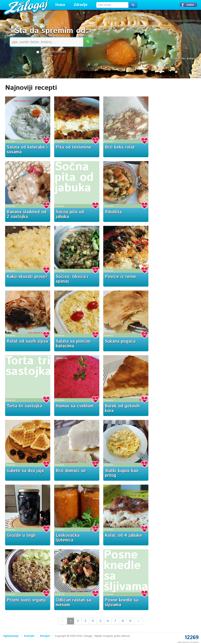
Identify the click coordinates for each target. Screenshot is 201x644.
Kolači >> (193, 59)
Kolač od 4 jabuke (123, 536)
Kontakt (29, 636)
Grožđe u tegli (21, 536)
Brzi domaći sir (71, 471)
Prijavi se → (188, 5)
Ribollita (113, 212)
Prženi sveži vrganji (26, 600)
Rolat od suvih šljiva (27, 342)
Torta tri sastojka (28, 366)
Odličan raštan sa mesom (73, 603)
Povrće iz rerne (120, 277)
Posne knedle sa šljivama (126, 571)
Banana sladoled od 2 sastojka (26, 214)
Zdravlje (81, 5)
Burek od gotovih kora (122, 409)
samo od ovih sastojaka (51, 52)
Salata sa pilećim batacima (73, 344)
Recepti (45, 636)
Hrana (60, 5)
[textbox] (112, 5)
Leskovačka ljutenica (68, 538)
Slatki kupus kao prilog (122, 473)
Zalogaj (27, 7)
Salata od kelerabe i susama (27, 150)
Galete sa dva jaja (25, 471)
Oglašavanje (11, 636)
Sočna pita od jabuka (74, 177)
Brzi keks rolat (120, 147)
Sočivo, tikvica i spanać (72, 279)
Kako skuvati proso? (27, 277)
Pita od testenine (74, 147)
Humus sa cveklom (75, 406)
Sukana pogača (120, 342)
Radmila (11, 141)
